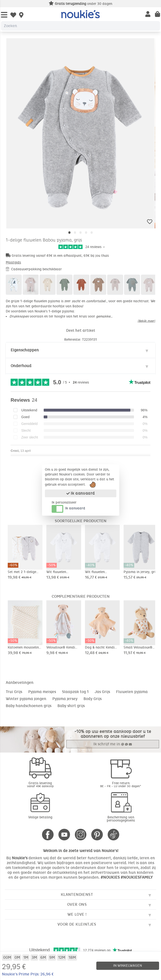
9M (52, 957)
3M (34, 957)
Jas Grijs (102, 692)
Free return (121, 784)
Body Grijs (93, 699)
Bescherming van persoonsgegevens (121, 819)
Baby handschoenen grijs (29, 706)
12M (62, 957)
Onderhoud (21, 366)
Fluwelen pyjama (132, 692)
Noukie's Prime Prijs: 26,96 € (28, 974)
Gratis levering (40, 784)
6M (43, 957)
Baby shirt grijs (71, 706)
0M (17, 957)
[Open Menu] (4, 15)
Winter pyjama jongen (26, 699)
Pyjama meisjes (42, 692)
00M (7, 957)
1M (26, 957)
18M (72, 957)
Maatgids (13, 262)
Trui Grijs (14, 692)
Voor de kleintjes (77, 924)
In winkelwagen (128, 966)
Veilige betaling (40, 817)
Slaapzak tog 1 (75, 692)
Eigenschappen (25, 350)
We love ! (77, 914)
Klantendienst (77, 894)
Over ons (77, 904)
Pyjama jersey (65, 699)
